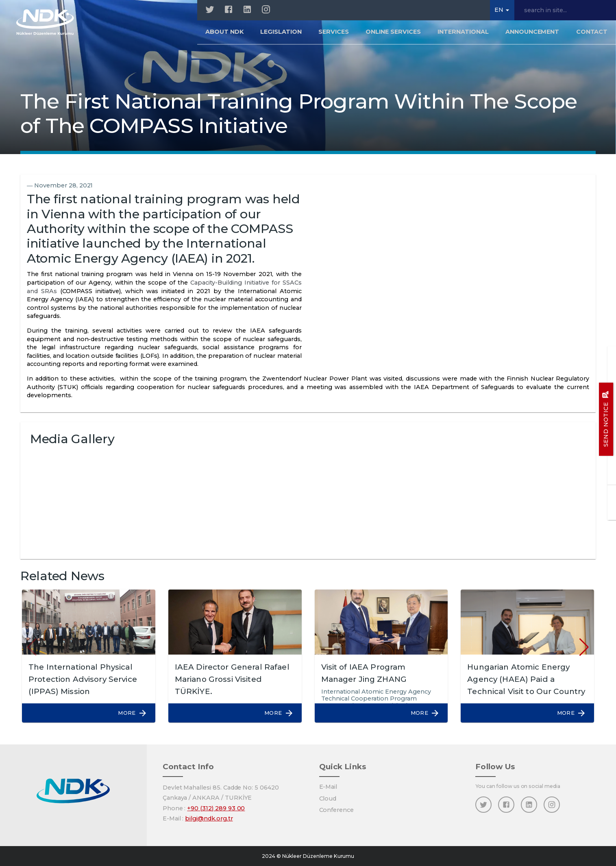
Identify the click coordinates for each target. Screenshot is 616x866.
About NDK (224, 34)
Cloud (328, 799)
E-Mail (328, 787)
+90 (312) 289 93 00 (216, 808)
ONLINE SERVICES (393, 34)
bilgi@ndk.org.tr (209, 818)
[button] (128, 713)
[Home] (49, 24)
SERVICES (334, 34)
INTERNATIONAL (463, 34)
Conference (337, 810)
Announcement (532, 34)
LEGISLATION (281, 34)
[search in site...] (565, 10)
